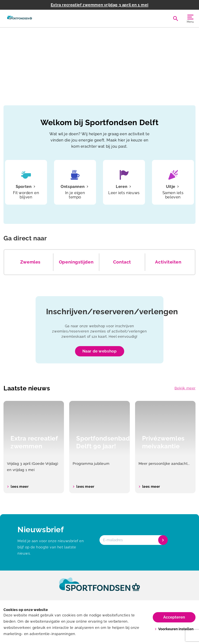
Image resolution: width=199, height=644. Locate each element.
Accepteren (174, 617)
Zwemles (30, 262)
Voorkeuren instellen (174, 629)
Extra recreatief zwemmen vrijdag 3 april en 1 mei (99, 5)
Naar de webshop (100, 351)
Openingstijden (76, 262)
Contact (122, 262)
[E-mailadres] (133, 540)
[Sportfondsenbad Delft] (20, 18)
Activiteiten (168, 262)
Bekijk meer (185, 388)
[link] (99, 588)
